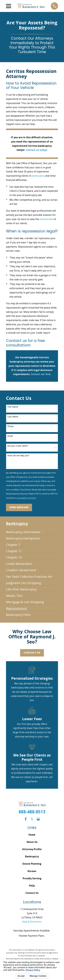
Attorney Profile (32, 849)
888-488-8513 (32, 812)
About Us (32, 842)
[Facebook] (26, 819)
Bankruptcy (32, 857)
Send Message (19, 507)
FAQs (32, 886)
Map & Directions (32, 922)
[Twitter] (32, 819)
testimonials (46, 219)
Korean (32, 871)
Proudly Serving (32, 878)
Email (10, 436)
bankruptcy (38, 176)
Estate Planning (32, 864)
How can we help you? (18, 456)
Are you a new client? (18, 446)
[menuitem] (23, 531)
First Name (13, 407)
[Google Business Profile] (38, 819)
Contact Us (32, 653)
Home (32, 835)
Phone (11, 426)
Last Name (13, 417)
